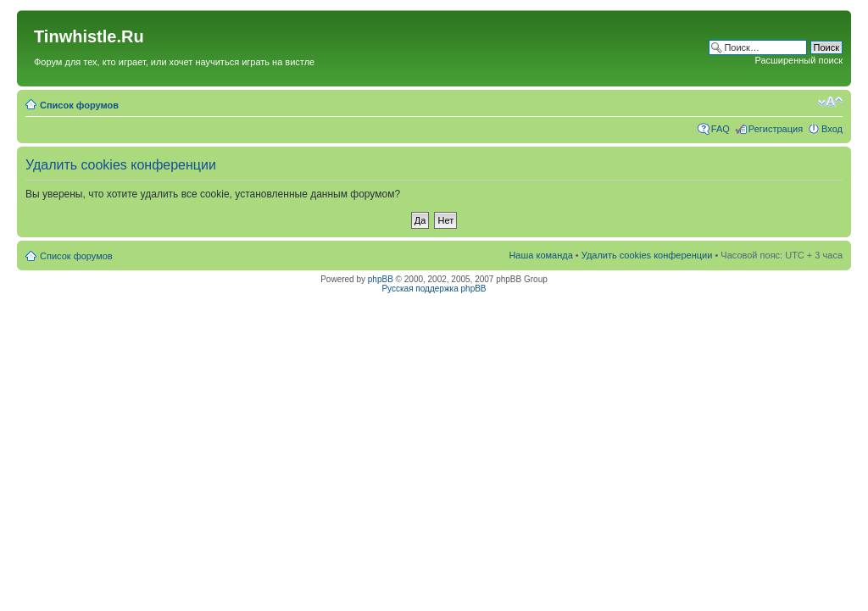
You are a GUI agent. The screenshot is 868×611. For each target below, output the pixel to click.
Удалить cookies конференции (647, 255)
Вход (832, 129)
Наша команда (540, 255)
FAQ (721, 129)
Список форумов (79, 105)
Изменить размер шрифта (830, 102)
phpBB (381, 279)
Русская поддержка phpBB (434, 289)
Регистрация (776, 129)
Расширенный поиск (798, 60)
